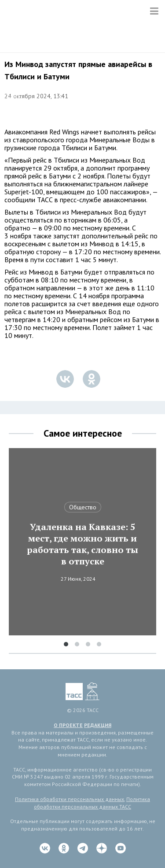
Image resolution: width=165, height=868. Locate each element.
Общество (83, 507)
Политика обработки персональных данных (70, 799)
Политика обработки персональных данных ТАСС (92, 803)
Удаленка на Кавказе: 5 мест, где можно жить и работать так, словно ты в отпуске (82, 544)
